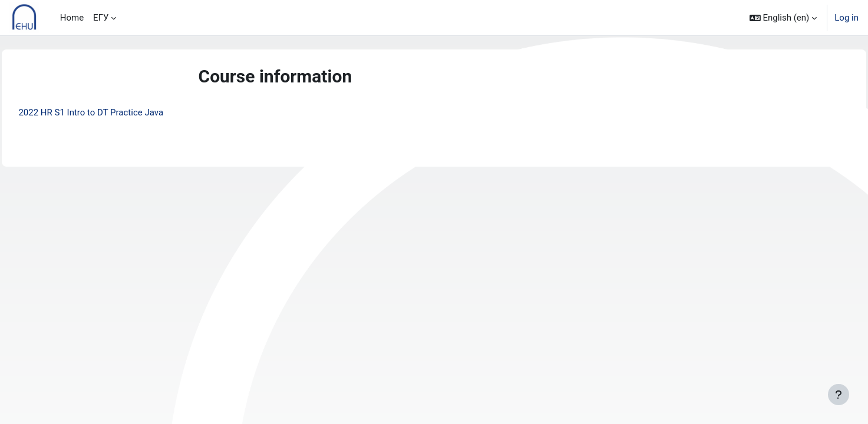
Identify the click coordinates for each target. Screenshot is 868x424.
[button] (783, 18)
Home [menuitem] (72, 18)
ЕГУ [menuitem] (101, 18)
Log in (846, 18)
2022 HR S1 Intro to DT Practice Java (117, 112)
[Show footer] (839, 395)
